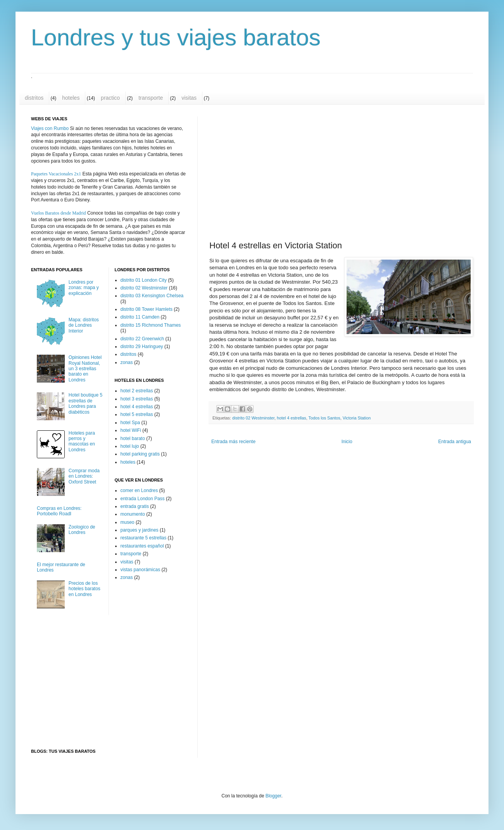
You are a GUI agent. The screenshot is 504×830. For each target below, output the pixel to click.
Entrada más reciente (233, 442)
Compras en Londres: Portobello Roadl (59, 511)
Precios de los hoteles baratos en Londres (85, 589)
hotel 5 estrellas (137, 414)
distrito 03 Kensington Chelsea (152, 296)
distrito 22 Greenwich (142, 339)
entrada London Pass (143, 499)
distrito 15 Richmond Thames (151, 325)
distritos (34, 98)
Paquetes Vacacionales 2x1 (56, 174)
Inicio (347, 442)
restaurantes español (142, 546)
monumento (133, 514)
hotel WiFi (131, 430)
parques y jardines (140, 530)
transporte (151, 98)
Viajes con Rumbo (50, 128)
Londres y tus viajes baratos (176, 37)
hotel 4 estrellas (292, 418)
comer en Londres (139, 490)
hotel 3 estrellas (137, 399)
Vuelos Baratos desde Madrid (59, 213)
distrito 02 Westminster (253, 418)
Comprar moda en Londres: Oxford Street (84, 476)
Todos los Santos (324, 418)
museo (128, 522)
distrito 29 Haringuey (142, 347)
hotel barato (133, 438)
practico (110, 98)
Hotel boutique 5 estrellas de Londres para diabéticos (85, 403)
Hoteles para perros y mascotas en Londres (82, 441)
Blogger (274, 796)
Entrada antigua (455, 442)
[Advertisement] (359, 172)
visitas (189, 98)
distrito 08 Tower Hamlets (147, 309)
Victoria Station (357, 418)
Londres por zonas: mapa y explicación (84, 288)
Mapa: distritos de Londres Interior (84, 325)
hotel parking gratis (140, 454)
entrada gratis (135, 506)
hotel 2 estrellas (137, 391)
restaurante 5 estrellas (144, 538)
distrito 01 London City (144, 280)
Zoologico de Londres (82, 530)
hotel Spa (130, 423)
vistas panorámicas (141, 570)
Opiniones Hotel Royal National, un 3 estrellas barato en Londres (85, 369)
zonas (127, 362)
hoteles (71, 98)
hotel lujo (130, 446)
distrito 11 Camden (140, 317)
